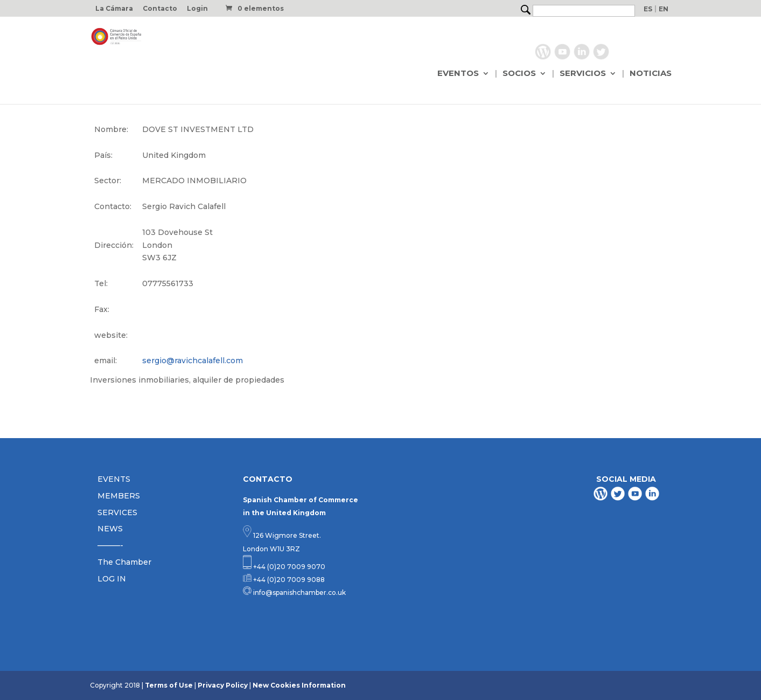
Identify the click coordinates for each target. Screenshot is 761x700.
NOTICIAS (651, 74)
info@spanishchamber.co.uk (299, 592)
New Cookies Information (299, 685)
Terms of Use (169, 685)
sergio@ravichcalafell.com (193, 361)
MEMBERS (119, 496)
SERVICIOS (583, 74)
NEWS (110, 529)
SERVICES (117, 512)
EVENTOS (458, 74)
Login (197, 9)
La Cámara (114, 9)
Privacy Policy (223, 685)
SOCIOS (519, 74)
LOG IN (112, 579)
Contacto (160, 9)
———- (110, 545)
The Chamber (124, 562)
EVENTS (114, 479)
